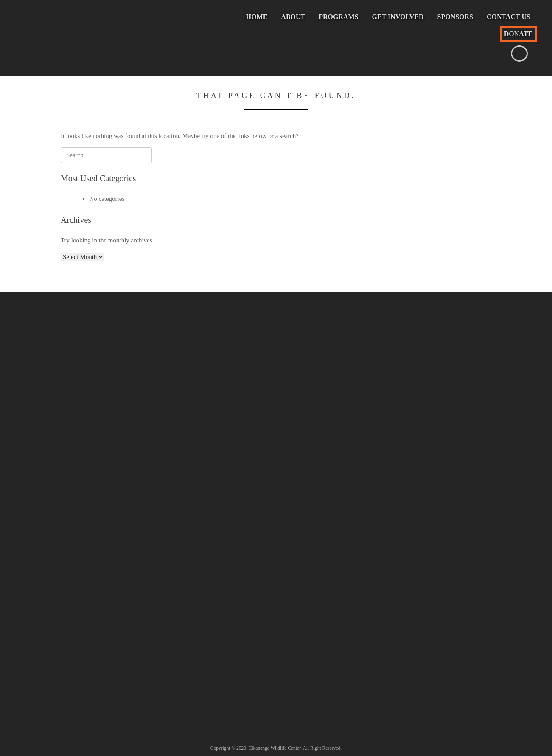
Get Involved (398, 17)
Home (257, 17)
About (293, 17)
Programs (338, 17)
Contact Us (509, 17)
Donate (518, 34)
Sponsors (455, 17)
